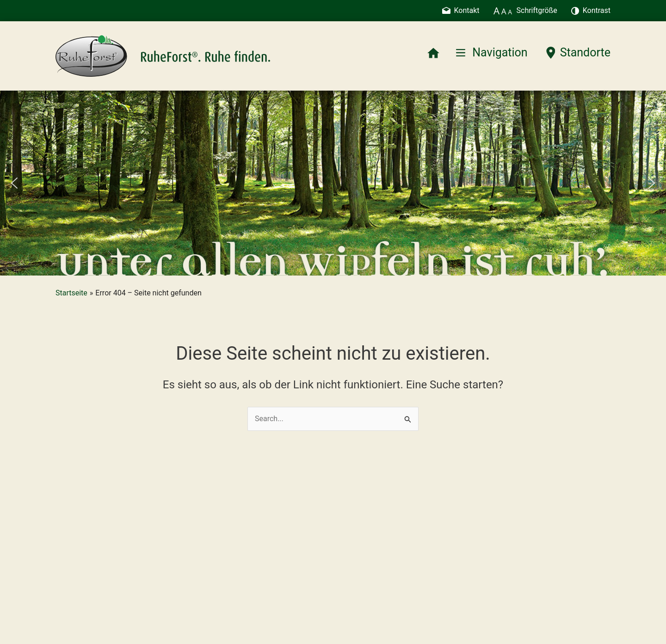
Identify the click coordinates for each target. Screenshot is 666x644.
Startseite (71, 293)
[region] (333, 183)
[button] (14, 183)
